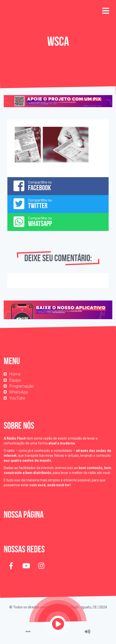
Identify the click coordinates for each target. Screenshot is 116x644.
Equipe (15, 380)
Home (15, 374)
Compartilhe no (58, 186)
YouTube (17, 398)
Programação (22, 386)
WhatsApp (19, 392)
